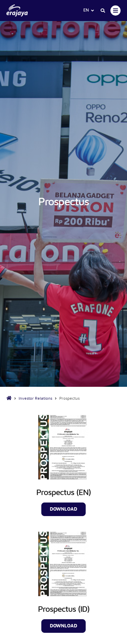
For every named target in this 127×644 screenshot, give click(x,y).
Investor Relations (35, 398)
